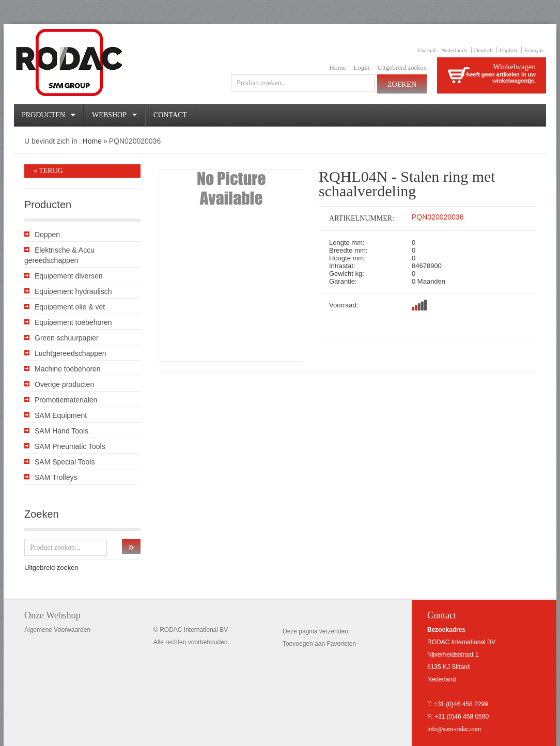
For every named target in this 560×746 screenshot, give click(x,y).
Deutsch (484, 50)
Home (338, 67)
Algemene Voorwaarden (57, 630)
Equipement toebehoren (73, 322)
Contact (170, 115)
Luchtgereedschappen (71, 353)
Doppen (47, 235)
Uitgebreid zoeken (402, 67)
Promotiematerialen (66, 400)
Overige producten (64, 384)
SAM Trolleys (56, 477)
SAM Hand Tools (61, 431)
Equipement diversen (69, 276)
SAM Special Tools (65, 462)
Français (534, 50)
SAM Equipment (61, 415)
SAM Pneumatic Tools (70, 446)
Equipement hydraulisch (73, 291)
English (508, 50)
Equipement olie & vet (70, 307)
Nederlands (454, 50)
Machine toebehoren (68, 369)
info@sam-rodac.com (454, 729)
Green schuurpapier (67, 338)
